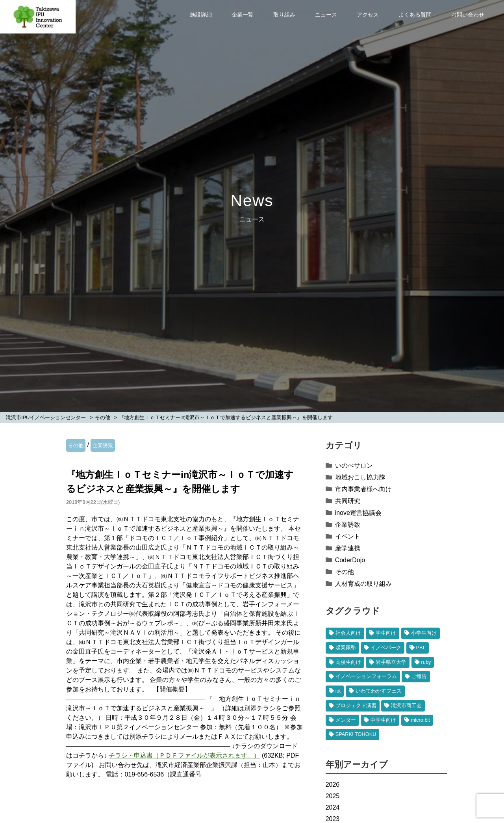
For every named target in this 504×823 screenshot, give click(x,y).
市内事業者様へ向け (363, 489)
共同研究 (348, 501)
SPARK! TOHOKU (356, 734)
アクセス (368, 15)
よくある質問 (415, 15)
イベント (348, 536)
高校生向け (348, 662)
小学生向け (424, 633)
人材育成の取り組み (363, 584)
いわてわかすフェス (379, 691)
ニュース (326, 15)
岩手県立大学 (391, 662)
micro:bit (421, 720)
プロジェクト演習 (356, 705)
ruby (426, 662)
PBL (421, 647)
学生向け (386, 633)
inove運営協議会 (358, 513)
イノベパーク (386, 647)
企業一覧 (243, 15)
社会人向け (348, 633)
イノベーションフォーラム (366, 676)
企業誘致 (103, 445)
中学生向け (383, 720)
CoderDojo (350, 560)
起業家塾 (346, 647)
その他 (76, 445)
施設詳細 (201, 15)
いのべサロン (354, 465)
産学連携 (348, 548)
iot (338, 691)
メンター (346, 720)
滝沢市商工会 (406, 705)
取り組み (284, 15)
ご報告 (419, 676)
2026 (333, 785)
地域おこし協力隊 (360, 477)
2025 (333, 796)
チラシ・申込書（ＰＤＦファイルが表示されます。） (184, 755)
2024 (333, 807)
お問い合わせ (468, 15)
